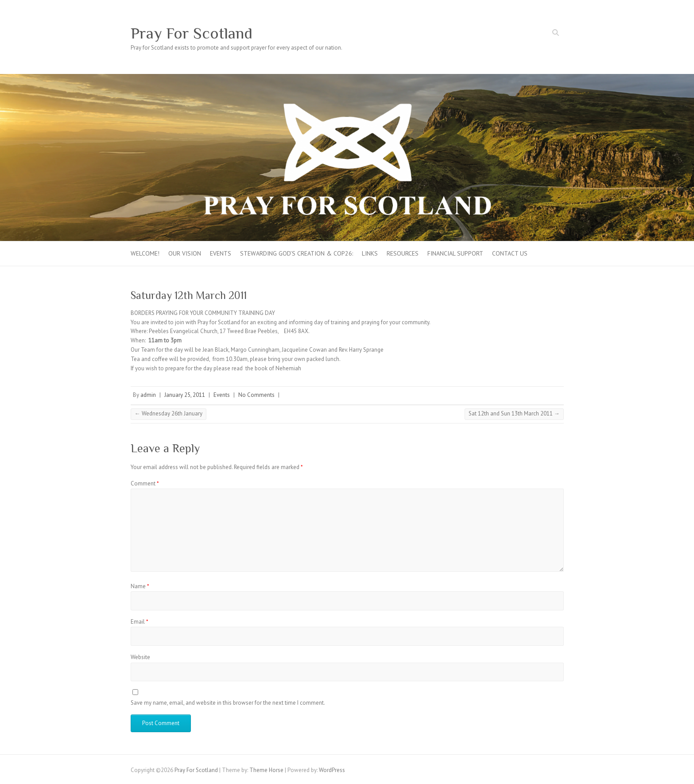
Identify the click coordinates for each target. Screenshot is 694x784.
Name (140, 586)
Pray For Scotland (192, 33)
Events (221, 253)
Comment (145, 483)
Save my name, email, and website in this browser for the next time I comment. (228, 703)
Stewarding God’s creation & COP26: (297, 253)
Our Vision (185, 253)
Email (140, 622)
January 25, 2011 (185, 395)
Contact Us (510, 253)
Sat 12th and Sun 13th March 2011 (514, 413)
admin (148, 395)
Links (370, 253)
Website (140, 657)
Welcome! (145, 253)
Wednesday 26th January (169, 413)
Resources (403, 253)
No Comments (256, 395)
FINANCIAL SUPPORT (455, 253)
